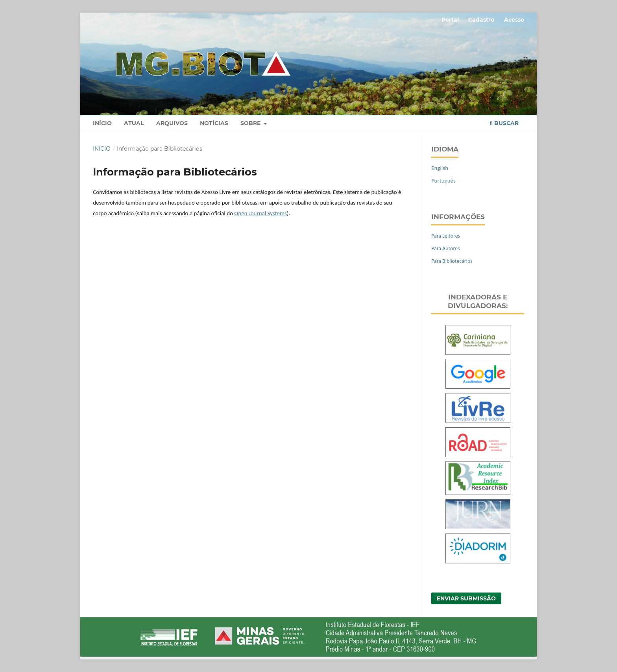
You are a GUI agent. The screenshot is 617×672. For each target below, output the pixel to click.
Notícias (214, 123)
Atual (134, 123)
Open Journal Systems (260, 213)
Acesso (514, 20)
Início (102, 123)
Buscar (504, 123)
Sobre (251, 123)
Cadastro (481, 20)
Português (443, 181)
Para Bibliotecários (452, 261)
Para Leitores (446, 236)
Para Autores (445, 248)
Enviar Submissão (466, 598)
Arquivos (172, 123)
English (440, 168)
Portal (450, 20)
